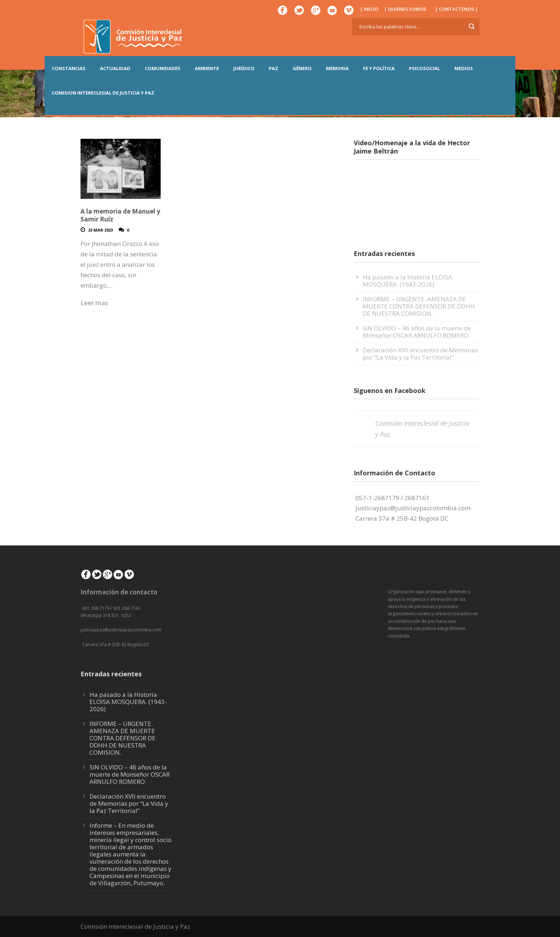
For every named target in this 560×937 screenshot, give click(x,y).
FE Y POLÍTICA (379, 68)
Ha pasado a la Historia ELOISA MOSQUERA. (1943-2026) (407, 281)
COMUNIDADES (163, 68)
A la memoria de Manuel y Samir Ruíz (120, 215)
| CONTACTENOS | (456, 9)
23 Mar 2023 (100, 230)
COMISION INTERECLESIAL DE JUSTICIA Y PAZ (103, 93)
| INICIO (369, 9)
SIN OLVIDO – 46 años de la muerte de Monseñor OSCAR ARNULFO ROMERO (417, 332)
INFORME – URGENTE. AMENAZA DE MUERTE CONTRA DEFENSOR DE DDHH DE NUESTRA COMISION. (419, 306)
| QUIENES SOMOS (405, 9)
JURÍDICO (244, 68)
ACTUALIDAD (115, 68)
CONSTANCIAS (69, 68)
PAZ (274, 68)
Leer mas (94, 303)
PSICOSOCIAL (424, 68)
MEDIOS (464, 68)
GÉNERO (302, 68)
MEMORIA (337, 68)
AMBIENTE (207, 68)
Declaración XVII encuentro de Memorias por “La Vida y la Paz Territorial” (420, 354)
